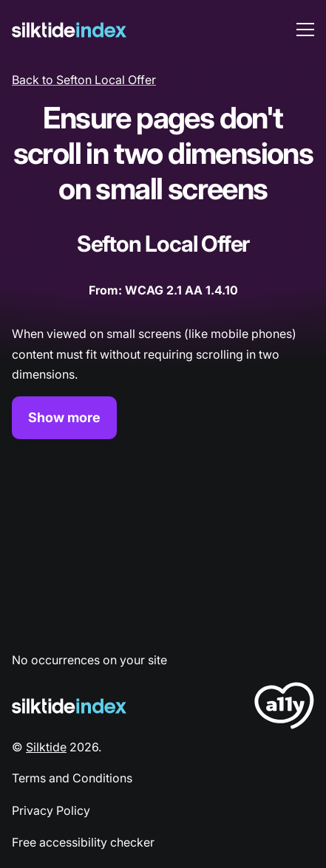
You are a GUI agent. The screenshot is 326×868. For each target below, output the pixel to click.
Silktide (46, 747)
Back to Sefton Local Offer (84, 80)
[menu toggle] (305, 30)
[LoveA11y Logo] (284, 708)
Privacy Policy (51, 810)
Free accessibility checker (83, 842)
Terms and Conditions (72, 778)
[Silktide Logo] (69, 706)
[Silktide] (69, 30)
